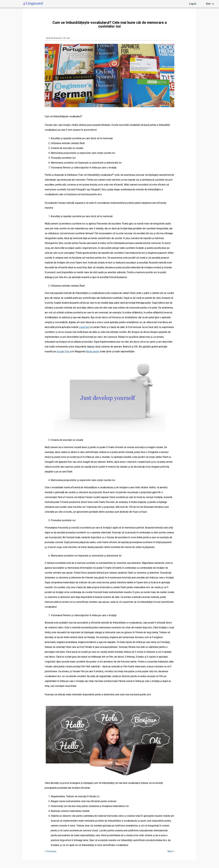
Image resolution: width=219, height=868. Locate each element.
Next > (171, 851)
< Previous (50, 851)
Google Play (63, 351)
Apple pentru (93, 351)
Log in (193, 4)
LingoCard (84, 327)
